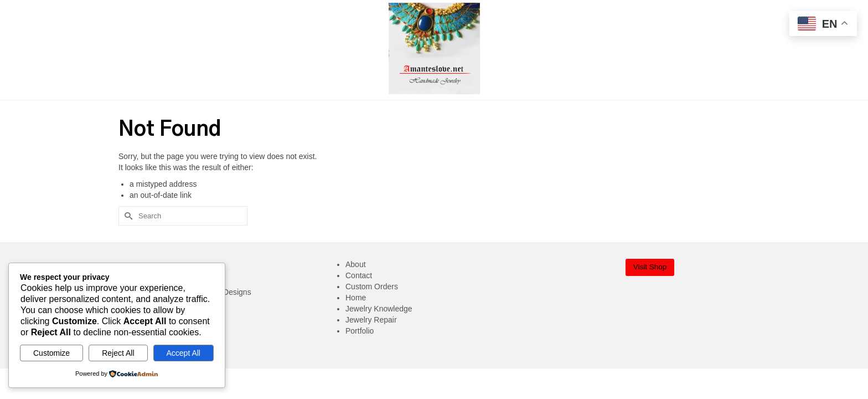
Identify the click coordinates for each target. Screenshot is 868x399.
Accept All (184, 353)
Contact (359, 275)
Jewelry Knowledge (379, 309)
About (356, 264)
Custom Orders (372, 287)
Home (356, 298)
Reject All (118, 353)
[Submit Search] (127, 216)
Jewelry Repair (371, 320)
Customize (51, 353)
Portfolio (360, 331)
